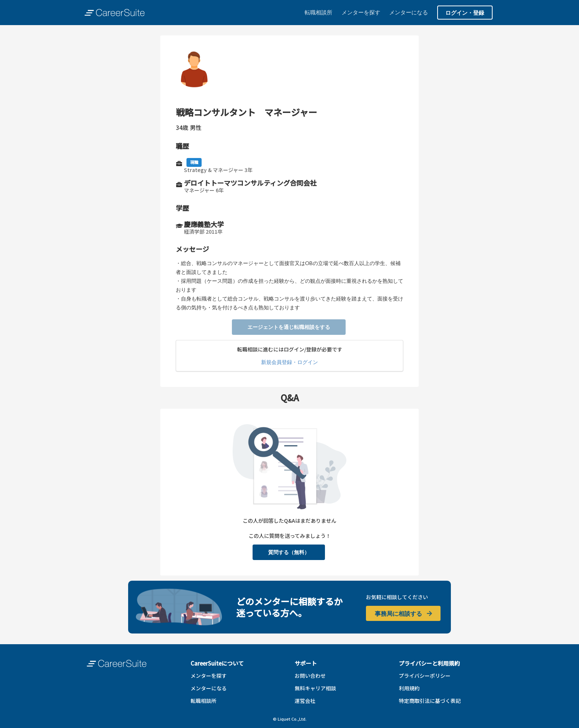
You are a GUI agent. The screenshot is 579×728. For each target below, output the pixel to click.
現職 (194, 162)
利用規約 (409, 688)
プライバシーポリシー (425, 676)
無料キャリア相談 (315, 688)
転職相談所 (318, 12)
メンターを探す (361, 12)
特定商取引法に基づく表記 (430, 701)
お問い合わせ (310, 676)
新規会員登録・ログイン (289, 362)
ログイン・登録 (465, 13)
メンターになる (409, 12)
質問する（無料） (289, 552)
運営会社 (305, 701)
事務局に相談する (404, 613)
